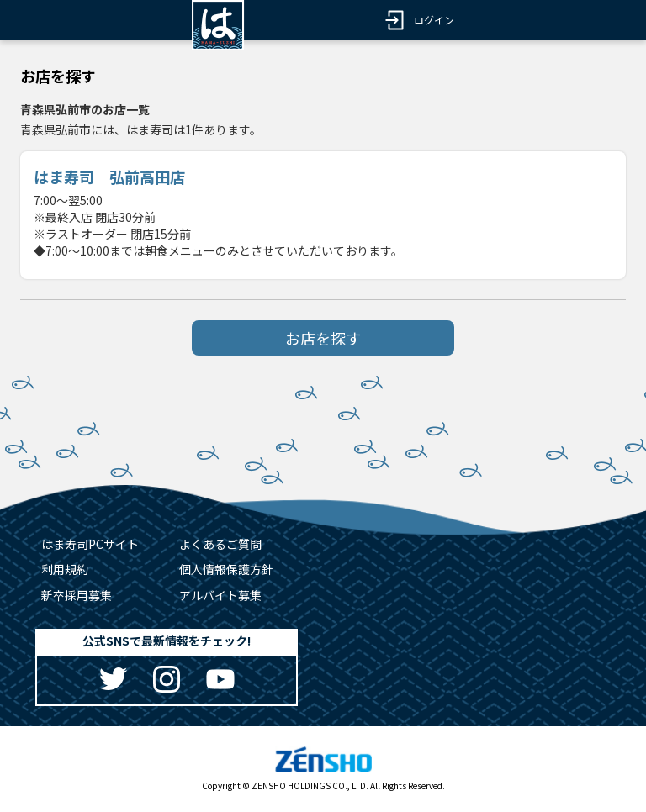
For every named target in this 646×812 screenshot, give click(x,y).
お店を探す (323, 338)
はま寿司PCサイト (90, 544)
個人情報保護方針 (226, 569)
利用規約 (65, 569)
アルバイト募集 (220, 595)
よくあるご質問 (220, 544)
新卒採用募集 (77, 595)
